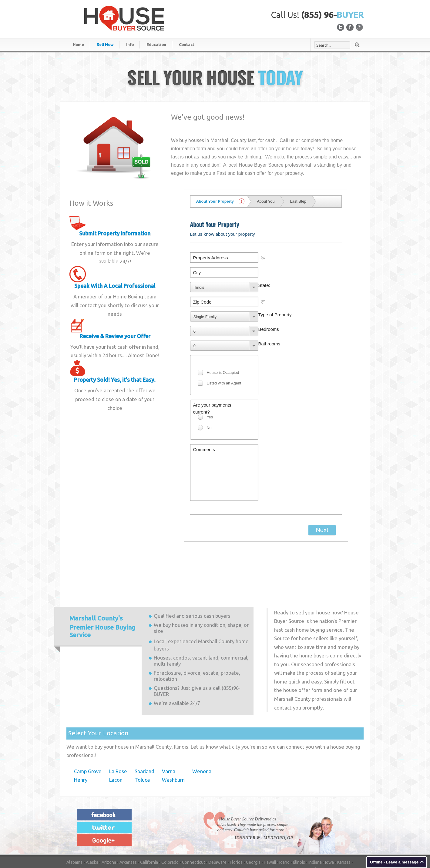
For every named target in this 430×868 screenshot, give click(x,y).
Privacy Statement (333, 848)
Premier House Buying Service (102, 577)
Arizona (109, 812)
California (149, 812)
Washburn (173, 730)
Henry (81, 730)
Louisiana (96, 820)
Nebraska (292, 820)
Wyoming (240, 834)
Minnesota (207, 820)
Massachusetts (158, 820)
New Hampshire (336, 820)
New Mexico (94, 826)
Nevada (311, 820)
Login (359, 848)
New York (118, 826)
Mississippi (230, 820)
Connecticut (193, 812)
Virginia (144, 834)
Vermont (126, 834)
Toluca (142, 730)
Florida (236, 812)
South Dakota (341, 826)
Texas (97, 834)
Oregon (231, 826)
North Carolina (144, 826)
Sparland (144, 721)
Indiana (315, 812)
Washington (166, 834)
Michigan (185, 820)
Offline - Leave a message (394, 862)
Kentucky (75, 820)
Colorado (170, 812)
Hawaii (270, 812)
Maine (114, 820)
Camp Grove (88, 721)
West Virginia (193, 834)
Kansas (344, 812)
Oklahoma (211, 826)
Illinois (299, 812)
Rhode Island (282, 826)
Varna (169, 721)
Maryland (132, 820)
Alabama (74, 812)
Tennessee (77, 834)
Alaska (92, 812)
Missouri (252, 820)
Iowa (329, 812)
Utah (110, 834)
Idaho (284, 812)
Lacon (116, 730)
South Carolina (311, 826)
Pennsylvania (254, 826)
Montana (272, 820)
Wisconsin (218, 834)
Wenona (202, 721)
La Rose (118, 721)
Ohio (193, 826)
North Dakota (173, 826)
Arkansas (128, 812)
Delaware (217, 812)
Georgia (253, 812)
